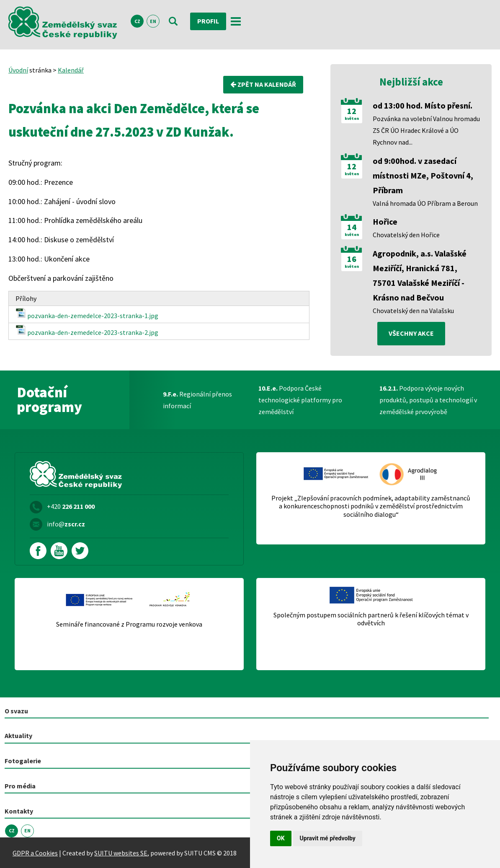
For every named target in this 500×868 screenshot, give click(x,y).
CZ (137, 22)
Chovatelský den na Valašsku (413, 311)
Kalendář (71, 70)
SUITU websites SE (121, 852)
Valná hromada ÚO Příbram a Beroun (425, 203)
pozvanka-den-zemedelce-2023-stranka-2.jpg (87, 330)
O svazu (16, 711)
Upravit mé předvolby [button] (328, 838)
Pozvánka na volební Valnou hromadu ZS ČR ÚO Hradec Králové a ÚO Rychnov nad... (426, 130)
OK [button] (281, 838)
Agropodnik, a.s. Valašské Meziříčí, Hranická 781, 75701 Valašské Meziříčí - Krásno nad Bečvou (420, 275)
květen (352, 119)
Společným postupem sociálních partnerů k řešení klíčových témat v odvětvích (371, 619)
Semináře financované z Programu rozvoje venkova (129, 624)
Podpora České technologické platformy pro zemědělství (300, 400)
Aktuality (18, 736)
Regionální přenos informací (197, 400)
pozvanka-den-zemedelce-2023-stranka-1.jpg (87, 314)
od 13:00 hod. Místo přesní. (423, 105)
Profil (208, 21)
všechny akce (411, 334)
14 (352, 227)
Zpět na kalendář (263, 85)
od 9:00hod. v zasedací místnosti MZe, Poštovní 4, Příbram (423, 175)
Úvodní (18, 70)
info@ (66, 524)
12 (352, 111)
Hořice (385, 222)
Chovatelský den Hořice (406, 235)
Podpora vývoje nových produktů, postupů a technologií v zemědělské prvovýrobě (428, 400)
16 (352, 259)
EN (153, 22)
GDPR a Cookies (35, 852)
